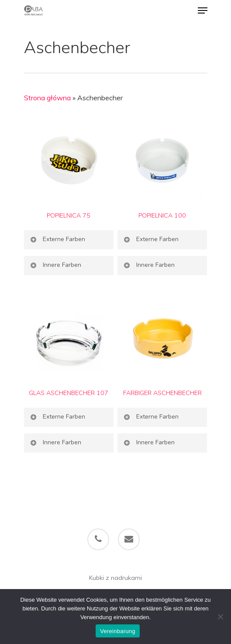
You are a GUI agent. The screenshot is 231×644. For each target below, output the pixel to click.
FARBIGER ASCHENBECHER (162, 393)
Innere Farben (55, 265)
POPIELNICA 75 (69, 215)
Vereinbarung (117, 631)
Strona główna (47, 98)
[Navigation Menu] (203, 10)
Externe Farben (57, 239)
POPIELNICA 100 (162, 215)
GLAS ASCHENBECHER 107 (69, 393)
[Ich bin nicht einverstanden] (220, 617)
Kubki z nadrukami (115, 578)
